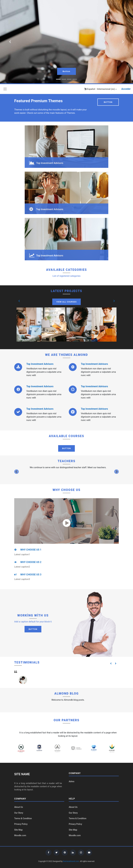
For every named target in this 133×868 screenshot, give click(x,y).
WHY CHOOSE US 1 (28, 550)
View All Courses (66, 302)
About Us (19, 807)
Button (67, 71)
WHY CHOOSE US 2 (28, 562)
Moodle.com (20, 835)
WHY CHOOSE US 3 (28, 575)
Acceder (126, 89)
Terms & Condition (23, 818)
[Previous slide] (17, 472)
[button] (101, 89)
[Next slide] (116, 472)
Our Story (19, 813)
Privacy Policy (21, 824)
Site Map (18, 830)
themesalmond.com (71, 861)
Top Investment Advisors (40, 364)
